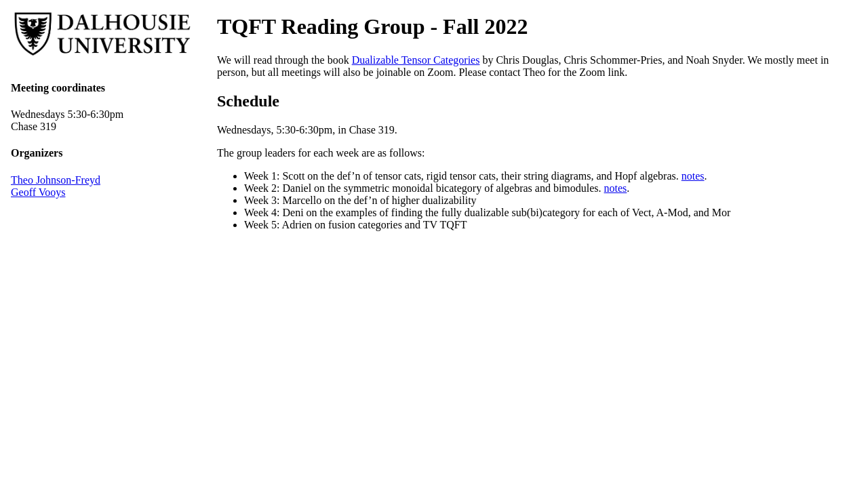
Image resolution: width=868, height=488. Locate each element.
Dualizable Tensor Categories (416, 60)
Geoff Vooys (38, 192)
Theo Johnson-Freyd (56, 180)
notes (693, 176)
